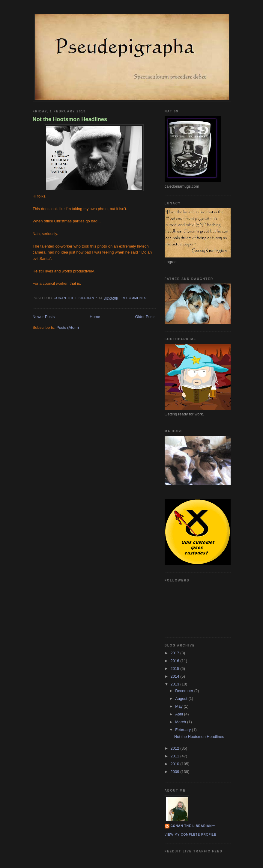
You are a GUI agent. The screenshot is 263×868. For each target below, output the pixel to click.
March (181, 722)
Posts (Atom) (68, 327)
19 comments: (135, 298)
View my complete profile (191, 835)
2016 (176, 661)
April (180, 714)
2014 (176, 676)
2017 (176, 653)
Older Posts (145, 317)
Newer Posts (44, 317)
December (185, 691)
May (179, 706)
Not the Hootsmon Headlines (70, 119)
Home (95, 317)
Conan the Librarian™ (193, 826)
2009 (176, 772)
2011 (176, 756)
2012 (176, 748)
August (182, 699)
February (184, 730)
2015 (176, 669)
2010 (176, 764)
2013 (176, 684)
